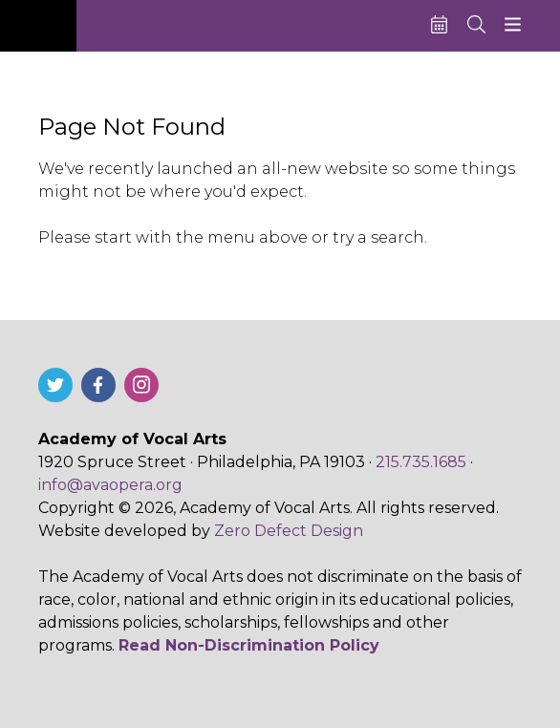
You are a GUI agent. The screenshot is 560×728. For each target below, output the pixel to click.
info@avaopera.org (110, 485)
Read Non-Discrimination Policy (249, 645)
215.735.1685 (421, 462)
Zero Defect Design (289, 531)
